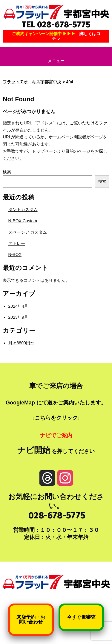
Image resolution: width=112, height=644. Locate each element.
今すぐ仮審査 (81, 617)
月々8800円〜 (21, 343)
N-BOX (15, 254)
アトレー (17, 243)
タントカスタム (23, 210)
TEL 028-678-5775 (56, 25)
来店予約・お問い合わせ (31, 619)
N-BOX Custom (23, 221)
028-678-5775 (57, 515)
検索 (7, 172)
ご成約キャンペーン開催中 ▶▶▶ (56, 36)
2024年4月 (18, 306)
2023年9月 (18, 317)
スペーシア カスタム (28, 232)
